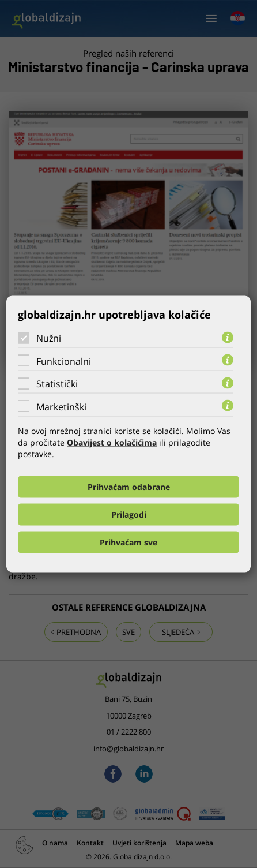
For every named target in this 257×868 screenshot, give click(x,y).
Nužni (49, 338)
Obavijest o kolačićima (112, 442)
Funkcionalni (64, 361)
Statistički (57, 384)
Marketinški (61, 406)
